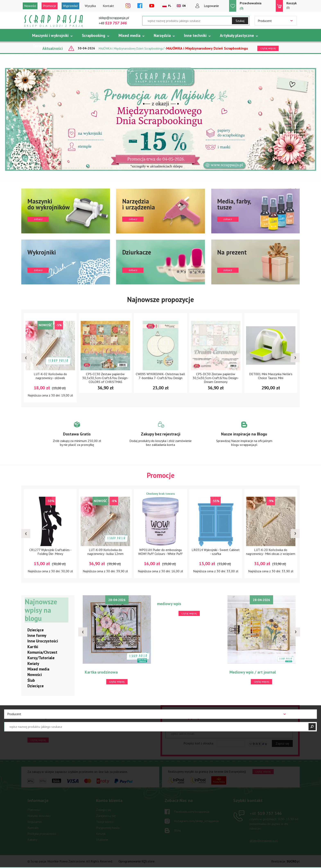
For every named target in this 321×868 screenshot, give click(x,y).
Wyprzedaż (70, 6)
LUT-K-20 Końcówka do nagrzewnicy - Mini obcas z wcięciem (271, 552)
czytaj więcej (38, 740)
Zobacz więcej (77, 438)
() (251, 6)
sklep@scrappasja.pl (114, 18)
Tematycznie (43, 46)
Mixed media (129, 35)
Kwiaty (33, 663)
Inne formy (37, 635)
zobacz (66, 211)
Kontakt (108, 6)
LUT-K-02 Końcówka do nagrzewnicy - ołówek (50, 376)
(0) (292, 5)
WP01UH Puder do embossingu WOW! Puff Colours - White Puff (160, 552)
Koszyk (101, 834)
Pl (170, 6)
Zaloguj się (104, 810)
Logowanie (211, 6)
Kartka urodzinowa (101, 672)
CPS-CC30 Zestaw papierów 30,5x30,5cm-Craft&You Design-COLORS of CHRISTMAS (105, 378)
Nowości (30, 6)
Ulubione (102, 840)
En (184, 6)
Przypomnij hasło (108, 828)
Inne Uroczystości (43, 641)
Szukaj (240, 21)
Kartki (33, 647)
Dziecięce (36, 630)
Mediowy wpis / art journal (253, 672)
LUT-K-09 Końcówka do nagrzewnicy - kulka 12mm (105, 552)
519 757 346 (266, 813)
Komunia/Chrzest (42, 652)
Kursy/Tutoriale (41, 658)
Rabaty (32, 840)
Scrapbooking (94, 35)
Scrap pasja (54, 21)
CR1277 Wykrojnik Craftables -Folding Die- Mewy (50, 552)
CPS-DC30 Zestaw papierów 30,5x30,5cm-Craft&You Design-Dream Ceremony (216, 378)
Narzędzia (162, 35)
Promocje (50, 6)
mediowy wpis (169, 604)
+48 (113, 23)
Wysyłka (90, 6)
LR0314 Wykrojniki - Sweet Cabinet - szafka (216, 552)
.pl (293, 862)
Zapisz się (282, 744)
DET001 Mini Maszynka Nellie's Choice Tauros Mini (271, 376)
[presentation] (26, 358)
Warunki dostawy (39, 816)
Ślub (31, 680)
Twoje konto (105, 822)
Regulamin (35, 822)
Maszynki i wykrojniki (50, 35)
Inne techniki (195, 35)
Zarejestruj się (106, 816)
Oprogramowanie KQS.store (137, 862)
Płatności (34, 810)
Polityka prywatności (42, 834)
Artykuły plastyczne (237, 35)
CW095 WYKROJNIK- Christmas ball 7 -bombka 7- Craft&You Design (160, 376)
